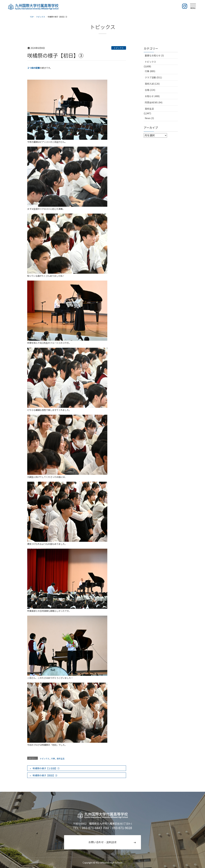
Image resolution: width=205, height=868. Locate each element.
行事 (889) (150, 71)
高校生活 (61, 758)
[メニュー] (193, 6)
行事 (53, 758)
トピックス (119, 48)
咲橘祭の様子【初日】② (45, 775)
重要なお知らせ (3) (154, 55)
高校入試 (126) (152, 84)
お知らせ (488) (152, 96)
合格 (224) (150, 90)
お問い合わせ (102, 842)
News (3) (149, 118)
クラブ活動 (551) (153, 77)
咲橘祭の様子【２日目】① (46, 768)
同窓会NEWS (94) (154, 102)
